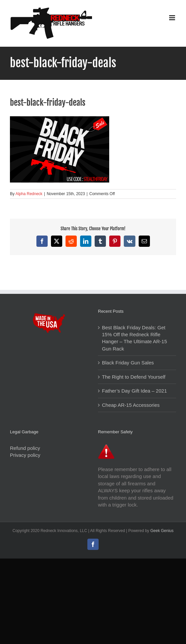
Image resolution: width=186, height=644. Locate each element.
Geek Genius (162, 531)
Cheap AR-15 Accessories (131, 405)
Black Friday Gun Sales (128, 363)
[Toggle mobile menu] (173, 18)
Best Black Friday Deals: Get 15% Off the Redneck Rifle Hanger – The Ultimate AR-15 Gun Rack (135, 338)
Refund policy (25, 448)
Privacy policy (25, 455)
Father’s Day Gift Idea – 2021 (134, 391)
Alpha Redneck (29, 194)
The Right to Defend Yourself (134, 377)
